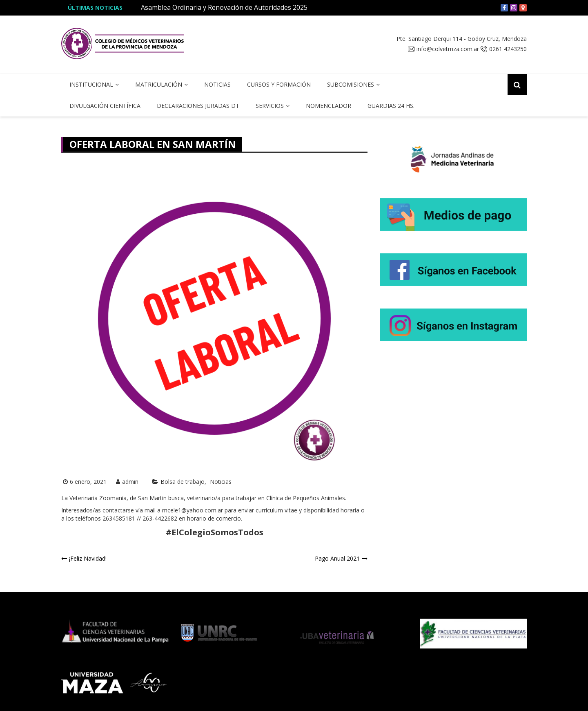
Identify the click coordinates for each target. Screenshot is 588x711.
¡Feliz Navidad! (88, 558)
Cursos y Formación (279, 84)
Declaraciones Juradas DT (198, 106)
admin (130, 482)
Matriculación (159, 84)
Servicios (270, 106)
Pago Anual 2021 (337, 558)
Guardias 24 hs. (391, 106)
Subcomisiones (351, 84)
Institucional (91, 84)
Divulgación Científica (105, 106)
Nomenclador (329, 106)
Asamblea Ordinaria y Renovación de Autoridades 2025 (224, 7)
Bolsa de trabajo (183, 482)
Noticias (217, 84)
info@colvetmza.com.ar (448, 49)
